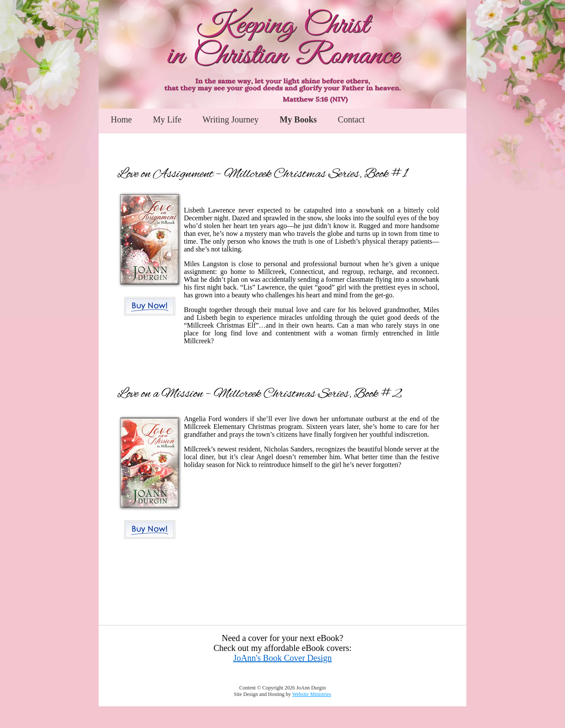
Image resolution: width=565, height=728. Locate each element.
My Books (298, 119)
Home (121, 119)
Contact (351, 119)
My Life (167, 119)
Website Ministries (311, 694)
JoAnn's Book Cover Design (282, 658)
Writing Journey (231, 119)
